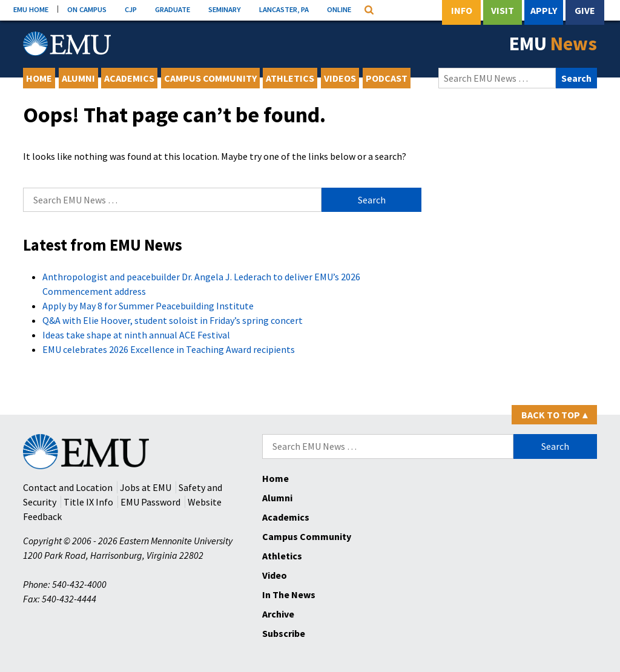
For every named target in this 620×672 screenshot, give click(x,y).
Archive (278, 614)
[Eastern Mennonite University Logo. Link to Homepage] (67, 44)
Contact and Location (68, 487)
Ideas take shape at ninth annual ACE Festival (136, 335)
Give (585, 10)
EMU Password (150, 502)
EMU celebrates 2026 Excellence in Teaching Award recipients (169, 349)
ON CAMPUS (87, 9)
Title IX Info (88, 502)
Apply (544, 10)
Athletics (290, 78)
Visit (503, 10)
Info (462, 10)
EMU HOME (31, 9)
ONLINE (339, 9)
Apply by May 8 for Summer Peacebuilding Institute (148, 306)
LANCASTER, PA (284, 9)
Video (275, 575)
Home (39, 78)
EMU (553, 44)
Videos (340, 78)
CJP (131, 9)
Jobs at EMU (146, 487)
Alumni (78, 78)
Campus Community (210, 78)
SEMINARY (225, 9)
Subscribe (284, 633)
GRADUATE (173, 9)
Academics (129, 78)
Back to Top (554, 415)
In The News (289, 595)
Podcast (387, 78)
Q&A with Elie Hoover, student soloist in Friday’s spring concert (173, 320)
